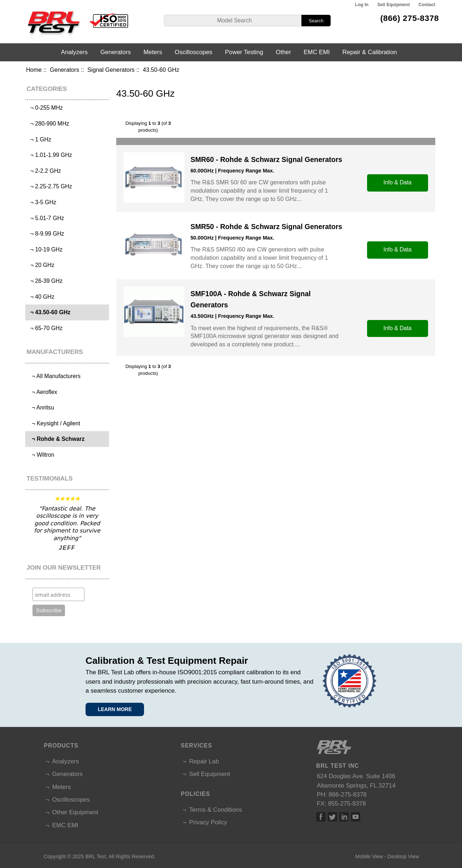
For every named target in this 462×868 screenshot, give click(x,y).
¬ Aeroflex (42, 392)
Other (283, 52)
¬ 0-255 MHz (45, 108)
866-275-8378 (348, 795)
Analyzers (74, 52)
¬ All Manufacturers (54, 376)
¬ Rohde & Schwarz (56, 439)
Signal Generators (111, 70)
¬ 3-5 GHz (42, 202)
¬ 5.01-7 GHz (46, 218)
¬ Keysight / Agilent (54, 423)
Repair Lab (204, 761)
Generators (64, 70)
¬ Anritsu (41, 407)
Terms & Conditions (215, 810)
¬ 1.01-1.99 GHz (50, 155)
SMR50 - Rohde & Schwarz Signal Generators (266, 227)
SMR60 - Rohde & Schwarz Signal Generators (266, 159)
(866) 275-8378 (409, 18)
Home (34, 70)
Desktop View (403, 856)
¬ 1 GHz (39, 139)
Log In (362, 5)
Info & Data (397, 182)
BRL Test (95, 856)
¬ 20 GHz (41, 265)
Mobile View (369, 856)
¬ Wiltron (41, 455)
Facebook (321, 817)
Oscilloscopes (193, 52)
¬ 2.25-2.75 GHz (50, 186)
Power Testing (244, 52)
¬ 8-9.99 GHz (46, 234)
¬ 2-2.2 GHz (44, 171)
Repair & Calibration (370, 52)
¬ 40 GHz (41, 297)
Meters (153, 52)
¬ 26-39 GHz (45, 281)
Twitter (332, 817)
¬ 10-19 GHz (45, 249)
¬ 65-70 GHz (45, 328)
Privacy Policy (208, 822)
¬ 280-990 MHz (48, 124)
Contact (427, 5)
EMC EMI (317, 52)
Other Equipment (75, 812)
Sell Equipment (393, 5)
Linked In (344, 817)
